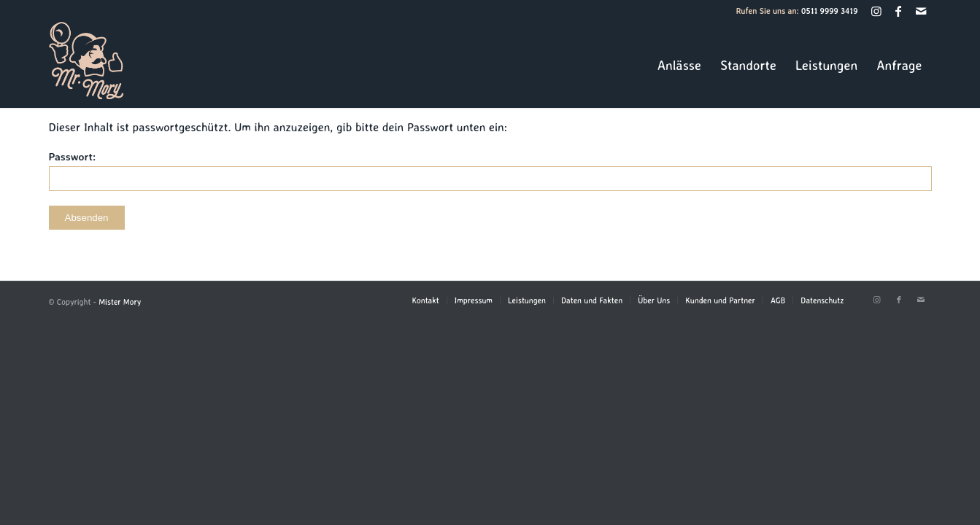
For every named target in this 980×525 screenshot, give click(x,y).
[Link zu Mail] (921, 11)
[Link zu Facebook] (899, 11)
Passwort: (490, 170)
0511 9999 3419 (830, 11)
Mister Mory (120, 302)
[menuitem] (679, 65)
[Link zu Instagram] (877, 11)
